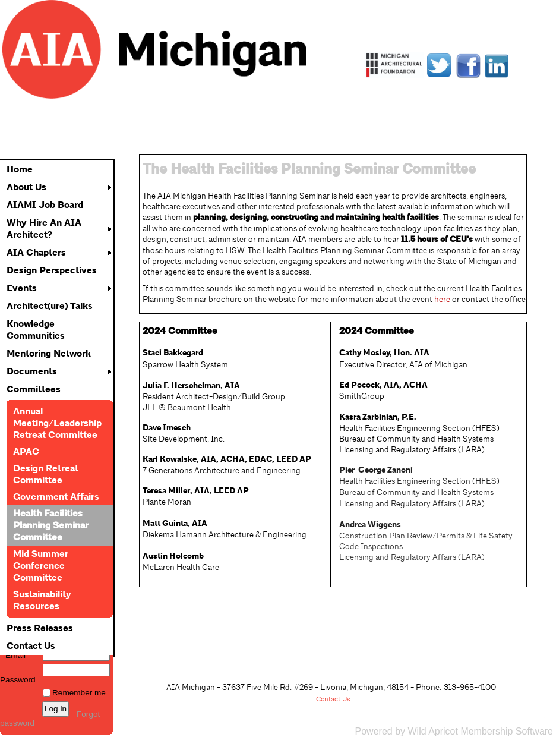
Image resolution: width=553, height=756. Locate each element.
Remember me (79, 693)
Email (13, 655)
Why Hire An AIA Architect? (44, 229)
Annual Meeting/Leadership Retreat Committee (57, 423)
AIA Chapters (36, 253)
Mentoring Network (49, 354)
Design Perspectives (52, 270)
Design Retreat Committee (46, 474)
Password (18, 675)
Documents (32, 371)
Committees (34, 389)
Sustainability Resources (42, 600)
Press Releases (40, 628)
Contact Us (31, 646)
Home (20, 169)
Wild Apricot (432, 731)
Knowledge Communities (36, 330)
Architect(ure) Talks (50, 306)
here (442, 299)
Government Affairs (56, 497)
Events (22, 288)
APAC (26, 452)
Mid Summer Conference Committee (41, 566)
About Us (26, 187)
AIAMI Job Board (45, 205)
